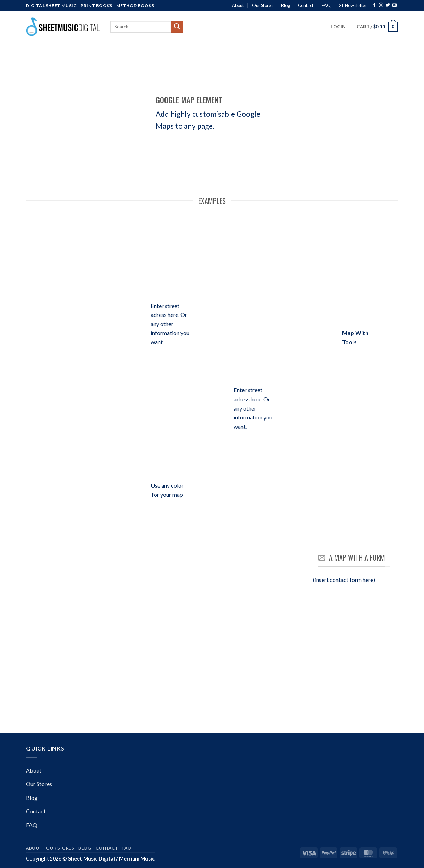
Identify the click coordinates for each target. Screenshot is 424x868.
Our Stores (263, 5)
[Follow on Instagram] (381, 6)
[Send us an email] (395, 6)
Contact (306, 5)
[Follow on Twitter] (388, 6)
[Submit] (177, 27)
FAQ (326, 5)
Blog (286, 5)
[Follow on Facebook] (374, 6)
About (238, 5)
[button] (353, 5)
